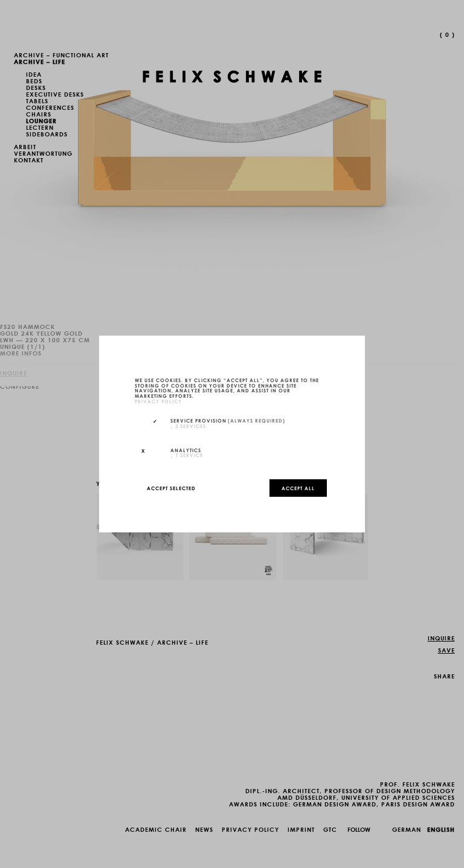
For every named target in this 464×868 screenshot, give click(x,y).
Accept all (298, 488)
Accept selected (171, 488)
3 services (188, 426)
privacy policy (158, 401)
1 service (187, 455)
